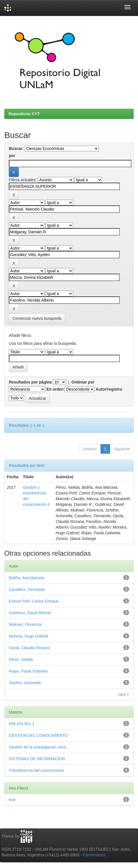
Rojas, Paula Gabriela (28, 671)
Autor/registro (109, 389)
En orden (55, 389)
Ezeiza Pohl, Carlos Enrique (34, 601)
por (12, 156)
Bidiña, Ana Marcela (27, 578)
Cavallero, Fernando (27, 589)
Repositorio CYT (24, 114)
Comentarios (94, 855)
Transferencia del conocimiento (36, 770)
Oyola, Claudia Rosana (29, 648)
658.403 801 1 (22, 724)
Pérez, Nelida (21, 659)
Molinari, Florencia (25, 624)
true (12, 800)
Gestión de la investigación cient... (39, 747)
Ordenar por (83, 382)
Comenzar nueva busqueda (37, 318)
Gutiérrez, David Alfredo (30, 613)
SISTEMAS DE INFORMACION (37, 759)
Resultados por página (30, 382)
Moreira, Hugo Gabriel (28, 636)
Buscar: (16, 149)
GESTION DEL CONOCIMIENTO (38, 735)
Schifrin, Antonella (25, 683)
